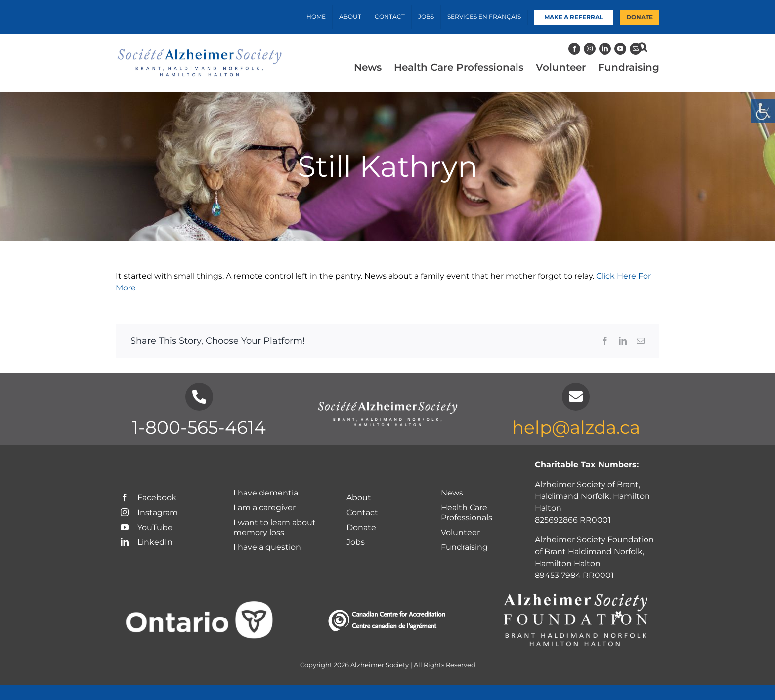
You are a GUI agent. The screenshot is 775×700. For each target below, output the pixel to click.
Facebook (149, 498)
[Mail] (636, 49)
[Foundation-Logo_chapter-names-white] (576, 594)
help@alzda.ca (576, 427)
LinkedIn (147, 542)
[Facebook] (574, 49)
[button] (642, 47)
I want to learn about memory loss (275, 527)
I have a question (268, 547)
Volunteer (460, 532)
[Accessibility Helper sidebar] (763, 111)
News (452, 493)
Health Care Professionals (467, 513)
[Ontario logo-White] (199, 606)
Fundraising (464, 547)
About (359, 498)
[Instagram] (590, 49)
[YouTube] (620, 49)
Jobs (356, 542)
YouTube (147, 527)
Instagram (149, 513)
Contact (362, 513)
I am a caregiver (264, 508)
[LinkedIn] (605, 49)
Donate (361, 527)
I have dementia (266, 493)
